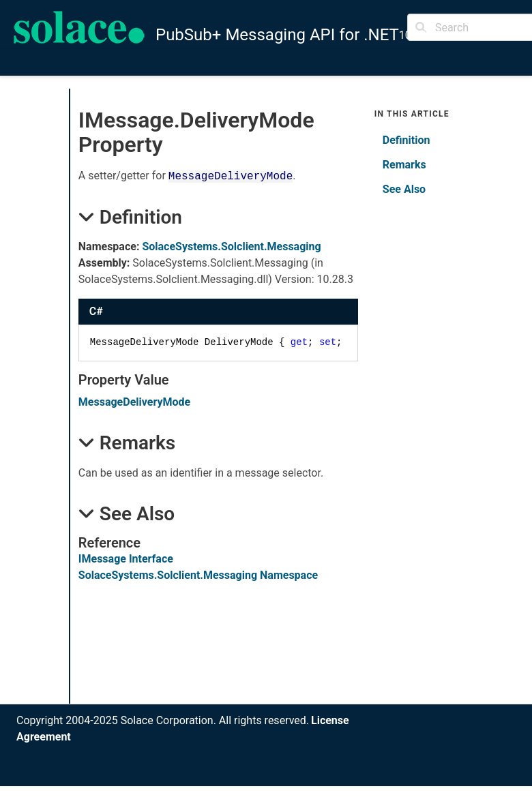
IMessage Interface (126, 559)
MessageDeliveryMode (134, 402)
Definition (407, 140)
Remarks (404, 165)
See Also (404, 189)
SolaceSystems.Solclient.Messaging (231, 246)
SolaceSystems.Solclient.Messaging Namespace (198, 575)
